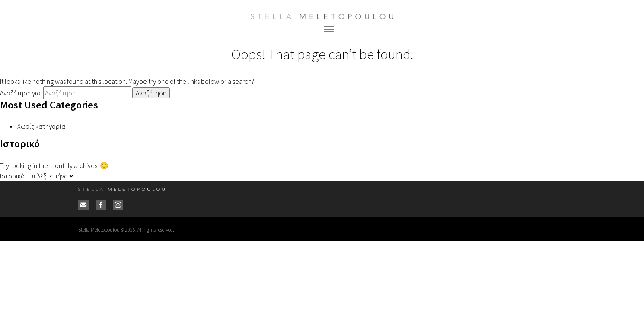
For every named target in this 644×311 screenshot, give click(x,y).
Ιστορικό (12, 176)
